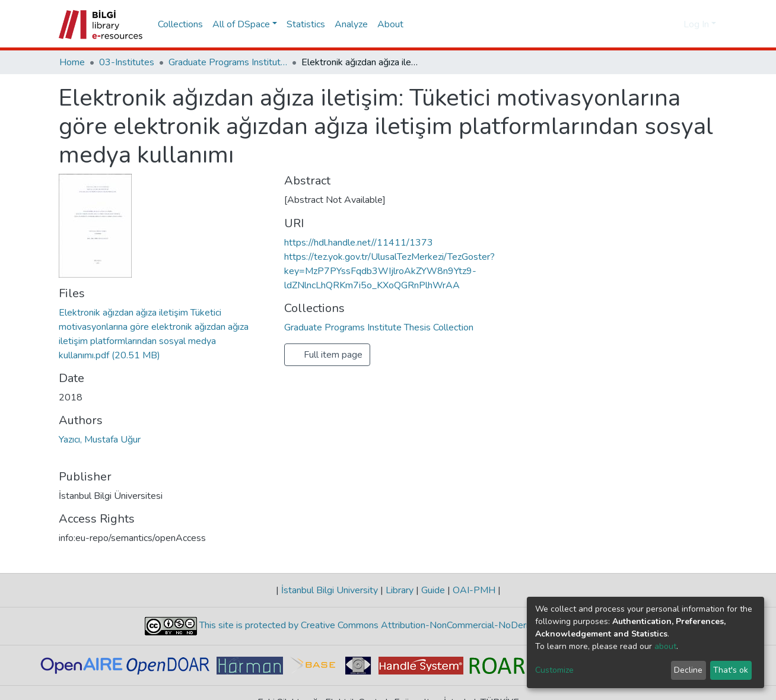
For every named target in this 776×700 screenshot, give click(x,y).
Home (72, 62)
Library (400, 590)
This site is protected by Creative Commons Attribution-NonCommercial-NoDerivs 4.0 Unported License (413, 625)
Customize (554, 670)
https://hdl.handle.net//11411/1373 (359, 243)
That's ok (731, 670)
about (665, 646)
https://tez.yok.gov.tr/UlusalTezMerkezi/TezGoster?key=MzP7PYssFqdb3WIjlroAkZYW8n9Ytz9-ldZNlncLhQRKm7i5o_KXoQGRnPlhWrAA (389, 271)
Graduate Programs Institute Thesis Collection (228, 62)
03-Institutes (127, 62)
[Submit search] (655, 24)
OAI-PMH (474, 590)
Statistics (306, 24)
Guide (433, 590)
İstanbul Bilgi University (330, 590)
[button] (672, 24)
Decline (688, 670)
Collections (180, 24)
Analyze (351, 24)
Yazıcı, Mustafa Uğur (100, 440)
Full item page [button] (327, 355)
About (390, 24)
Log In (696, 24)
